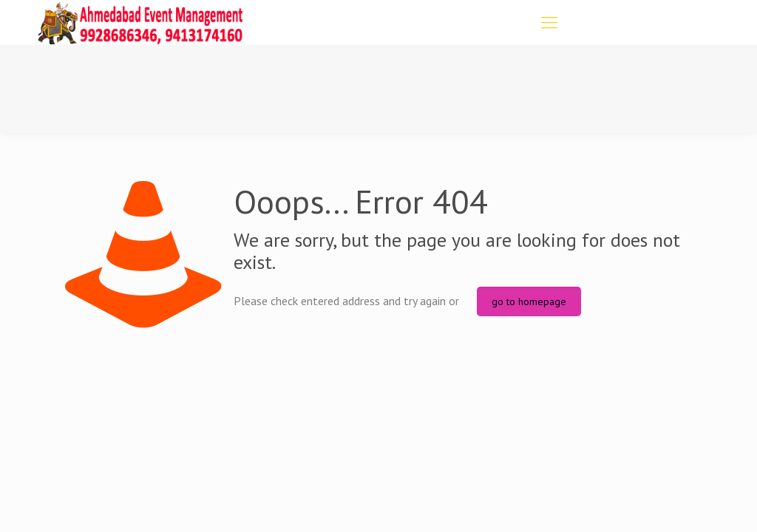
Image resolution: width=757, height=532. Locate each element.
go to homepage (529, 301)
